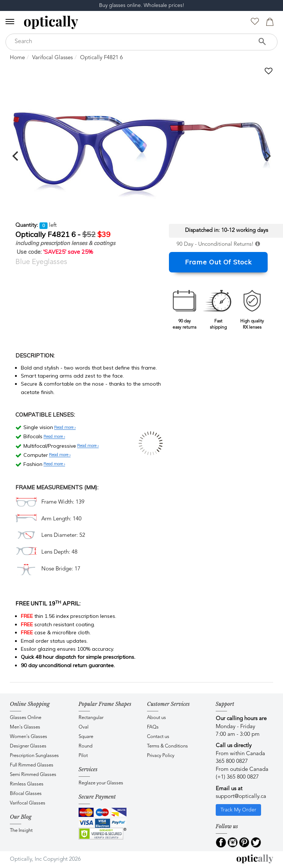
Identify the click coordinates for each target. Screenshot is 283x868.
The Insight (21, 831)
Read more (65, 428)
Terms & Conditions (167, 746)
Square (86, 737)
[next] (267, 156)
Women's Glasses (29, 737)
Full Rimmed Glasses (32, 765)
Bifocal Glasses (26, 794)
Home (17, 58)
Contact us (158, 737)
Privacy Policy (161, 756)
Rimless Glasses (27, 784)
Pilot (83, 756)
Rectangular (91, 718)
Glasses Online (26, 718)
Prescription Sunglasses (34, 756)
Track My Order (238, 810)
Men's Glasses (25, 727)
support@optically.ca (241, 797)
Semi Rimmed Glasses (33, 775)
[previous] (16, 156)
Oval (84, 727)
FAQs (153, 727)
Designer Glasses (28, 746)
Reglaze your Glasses (101, 783)
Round (86, 746)
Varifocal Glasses (52, 58)
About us (156, 718)
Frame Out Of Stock (218, 262)
